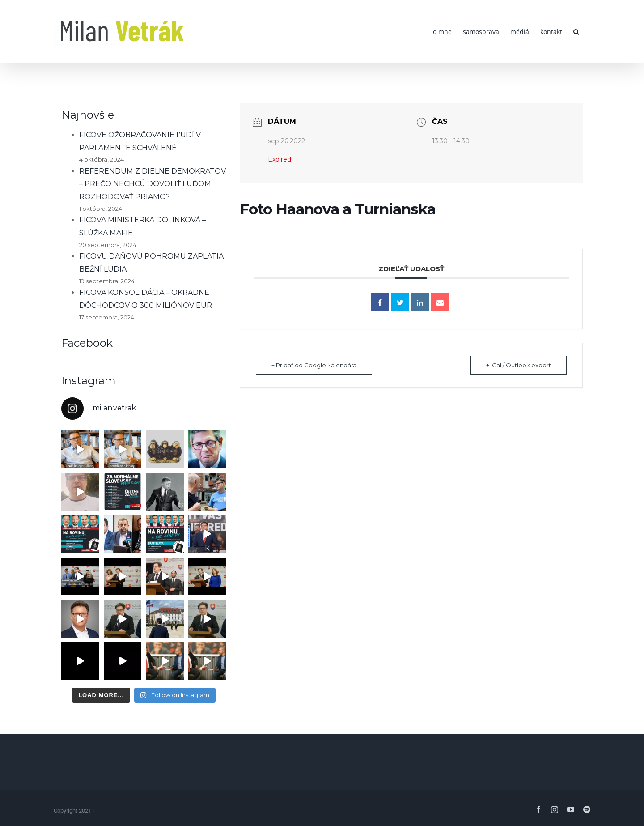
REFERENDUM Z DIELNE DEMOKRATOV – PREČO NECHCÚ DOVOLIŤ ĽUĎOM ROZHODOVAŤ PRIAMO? (153, 184)
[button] (576, 32)
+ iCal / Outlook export (519, 365)
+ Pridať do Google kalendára (314, 365)
